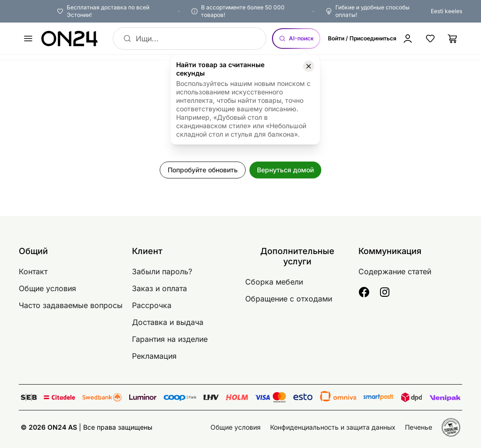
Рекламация (154, 356)
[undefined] (28, 39)
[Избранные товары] (430, 39)
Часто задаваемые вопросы (71, 305)
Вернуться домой (285, 170)
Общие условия (47, 288)
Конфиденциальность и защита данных (333, 427)
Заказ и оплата (159, 288)
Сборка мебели (274, 282)
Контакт (33, 271)
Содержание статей (395, 271)
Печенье (419, 427)
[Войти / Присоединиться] (372, 39)
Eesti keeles (446, 11)
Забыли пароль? (162, 271)
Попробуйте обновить (203, 170)
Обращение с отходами (289, 299)
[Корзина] (453, 39)
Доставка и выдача (168, 322)
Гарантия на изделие (170, 339)
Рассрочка (152, 305)
